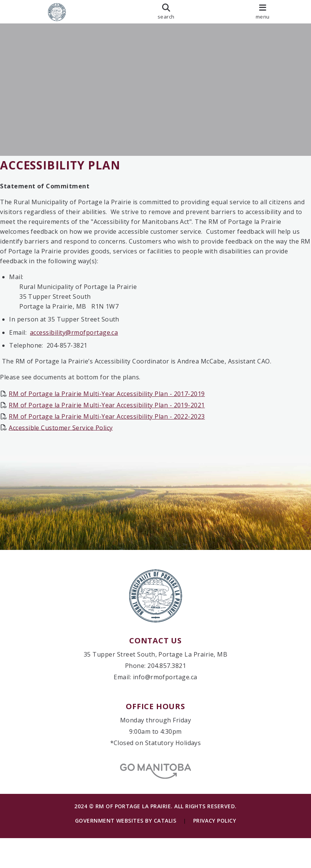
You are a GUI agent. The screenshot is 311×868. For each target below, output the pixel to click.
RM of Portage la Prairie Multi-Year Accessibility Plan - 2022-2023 (114, 424)
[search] (166, 12)
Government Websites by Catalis (126, 850)
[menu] (263, 12)
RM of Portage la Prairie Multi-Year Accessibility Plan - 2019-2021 (114, 413)
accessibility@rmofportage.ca (81, 340)
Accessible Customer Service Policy (68, 435)
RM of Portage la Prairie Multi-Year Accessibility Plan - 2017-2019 (114, 401)
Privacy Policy (215, 850)
